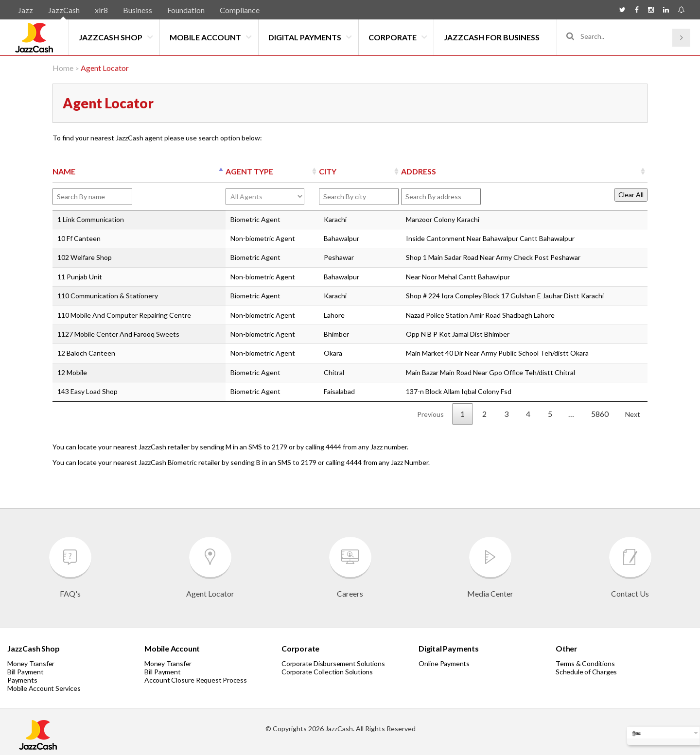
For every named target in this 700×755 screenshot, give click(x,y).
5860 (600, 414)
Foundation (186, 10)
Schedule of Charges (586, 672)
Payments (22, 680)
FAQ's (70, 567)
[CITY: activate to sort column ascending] (360, 172)
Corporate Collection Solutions (327, 672)
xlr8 (101, 10)
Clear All (631, 195)
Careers (350, 567)
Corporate (393, 37)
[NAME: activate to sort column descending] (139, 172)
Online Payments (444, 663)
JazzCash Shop (111, 37)
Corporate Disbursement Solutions (333, 663)
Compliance (240, 10)
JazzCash (64, 10)
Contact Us (630, 567)
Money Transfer (31, 663)
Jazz (26, 10)
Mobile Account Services (44, 688)
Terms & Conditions (585, 663)
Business (138, 10)
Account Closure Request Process (196, 680)
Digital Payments (305, 37)
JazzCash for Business (492, 37)
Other (567, 648)
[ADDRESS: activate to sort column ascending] (524, 172)
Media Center (490, 567)
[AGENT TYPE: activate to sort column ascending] (272, 172)
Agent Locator (210, 567)
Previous (430, 414)
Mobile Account (205, 37)
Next (633, 414)
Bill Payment (26, 672)
